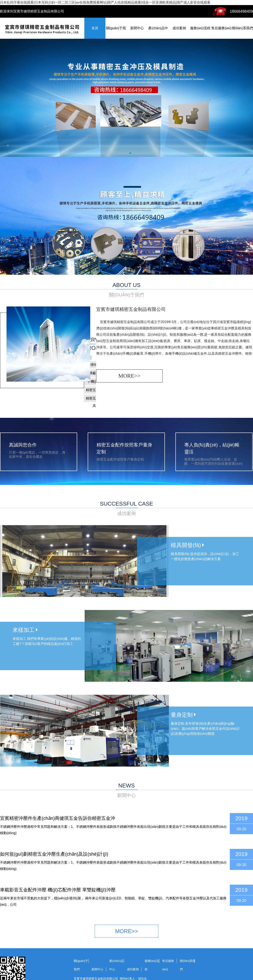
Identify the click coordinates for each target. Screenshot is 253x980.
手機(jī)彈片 (94, 382)
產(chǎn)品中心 (116, 965)
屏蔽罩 (94, 373)
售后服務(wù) (221, 28)
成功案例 (179, 28)
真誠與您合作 (23, 445)
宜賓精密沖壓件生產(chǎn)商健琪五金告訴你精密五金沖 (58, 818)
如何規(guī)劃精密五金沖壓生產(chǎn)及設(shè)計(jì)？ (54, 854)
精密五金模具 (94, 399)
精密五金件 (94, 390)
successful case (126, 509)
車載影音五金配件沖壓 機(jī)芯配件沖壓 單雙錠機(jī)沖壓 (58, 890)
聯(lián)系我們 (242, 28)
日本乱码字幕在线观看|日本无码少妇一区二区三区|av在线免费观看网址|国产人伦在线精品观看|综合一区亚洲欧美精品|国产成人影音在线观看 (105, 2)
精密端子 (94, 365)
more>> (129, 376)
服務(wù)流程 (200, 28)
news (126, 791)
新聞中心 (137, 28)
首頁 (95, 28)
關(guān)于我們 (81, 965)
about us (126, 290)
